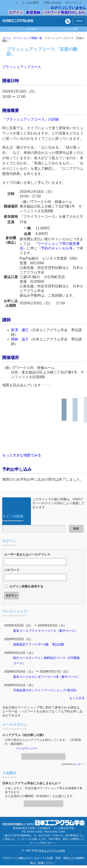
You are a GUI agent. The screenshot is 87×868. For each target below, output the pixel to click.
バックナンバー (27, 748)
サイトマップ (74, 3)
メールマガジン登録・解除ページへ (43, 755)
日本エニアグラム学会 (52, 851)
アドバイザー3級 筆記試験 (45, 644)
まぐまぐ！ (79, 764)
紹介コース (21, 658)
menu (79, 21)
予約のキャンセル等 (57, 248)
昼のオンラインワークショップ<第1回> (50, 690)
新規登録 (33, 12)
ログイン (16, 12)
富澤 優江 (20, 330)
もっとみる (77, 698)
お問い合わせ (52, 3)
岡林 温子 (20, 339)
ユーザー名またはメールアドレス (27, 554)
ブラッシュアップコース (22, 67)
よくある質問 (30, 3)
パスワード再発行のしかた (64, 12)
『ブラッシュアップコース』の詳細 (30, 119)
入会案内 (43, 802)
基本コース (21, 631)
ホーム (8, 38)
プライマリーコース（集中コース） (53, 631)
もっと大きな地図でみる (22, 455)
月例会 (18, 690)
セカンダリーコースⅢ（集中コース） (54, 677)
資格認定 (19, 644)
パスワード (12, 570)
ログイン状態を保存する (26, 586)
